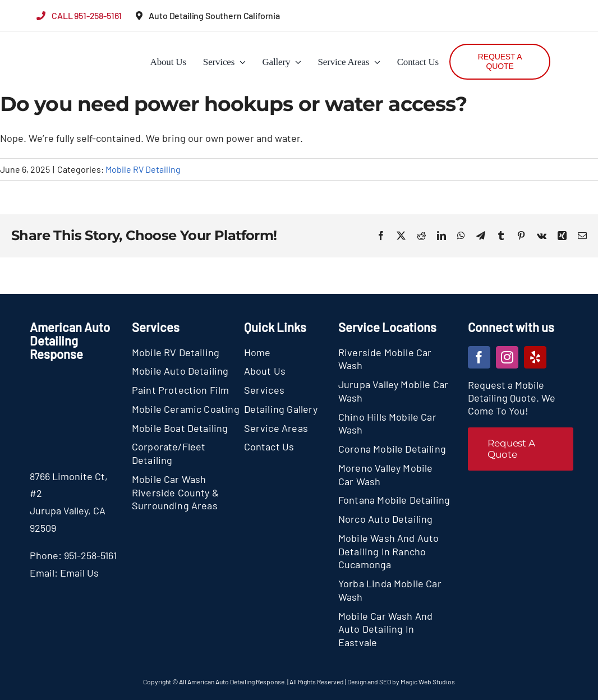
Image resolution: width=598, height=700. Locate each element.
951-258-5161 (90, 555)
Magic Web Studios (428, 681)
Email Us (79, 573)
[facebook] (479, 357)
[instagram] (507, 357)
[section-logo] (58, 39)
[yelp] (535, 357)
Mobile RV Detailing (143, 169)
